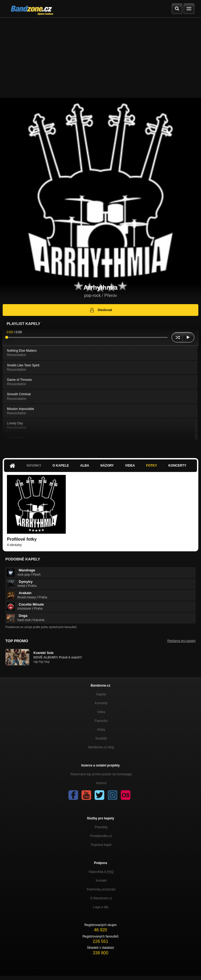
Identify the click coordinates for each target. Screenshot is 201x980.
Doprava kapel (101, 845)
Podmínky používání (101, 889)
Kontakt (101, 881)
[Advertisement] (100, 58)
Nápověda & (101, 872)
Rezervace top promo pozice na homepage (101, 774)
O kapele (61, 466)
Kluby (101, 730)
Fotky (152, 466)
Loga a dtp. (101, 907)
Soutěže (101, 738)
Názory (107, 466)
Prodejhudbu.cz (101, 836)
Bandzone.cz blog (101, 747)
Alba (85, 466)
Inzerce (101, 783)
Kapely (101, 694)
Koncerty (177, 466)
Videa (130, 466)
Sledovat (101, 310)
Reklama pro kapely (181, 641)
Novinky (34, 466)
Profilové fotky (22, 539)
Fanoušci (101, 721)
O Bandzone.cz (101, 898)
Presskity (101, 827)
